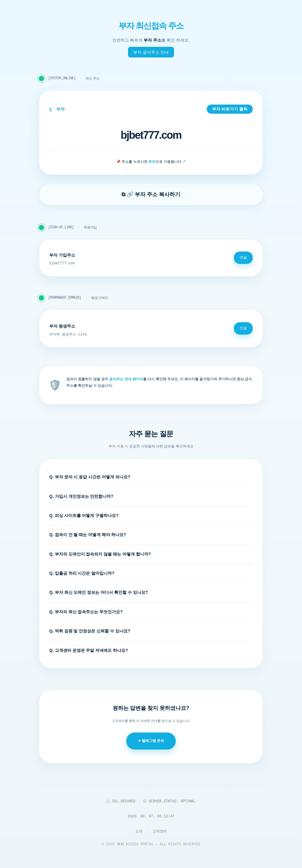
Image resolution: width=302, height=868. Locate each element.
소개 (139, 831)
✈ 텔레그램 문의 (151, 741)
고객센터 (160, 831)
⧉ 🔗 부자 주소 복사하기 (151, 194)
